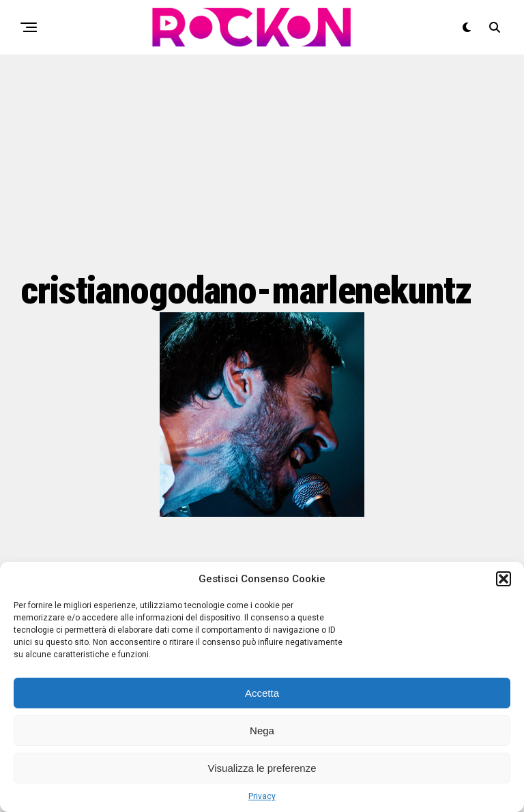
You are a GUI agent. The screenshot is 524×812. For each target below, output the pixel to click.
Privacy (262, 796)
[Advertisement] (262, 160)
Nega (262, 731)
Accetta (262, 693)
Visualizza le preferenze (262, 768)
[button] (504, 579)
